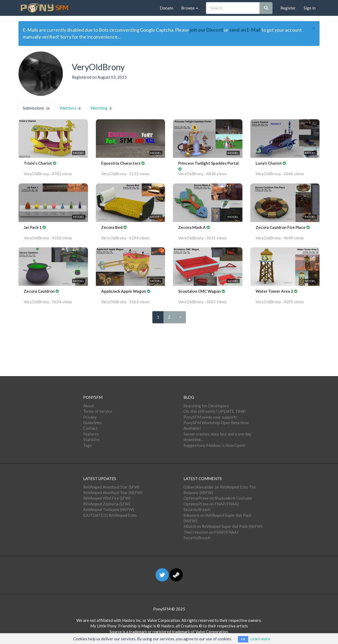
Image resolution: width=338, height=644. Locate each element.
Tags (87, 445)
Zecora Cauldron (40, 291)
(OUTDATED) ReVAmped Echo (110, 515)
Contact (90, 428)
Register (288, 8)
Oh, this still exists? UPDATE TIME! (215, 411)
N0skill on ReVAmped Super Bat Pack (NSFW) (223, 526)
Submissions (37, 108)
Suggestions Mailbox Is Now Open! (214, 445)
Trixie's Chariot (38, 163)
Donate (166, 8)
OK (243, 639)
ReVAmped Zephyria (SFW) (107, 504)
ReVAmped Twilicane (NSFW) (109, 509)
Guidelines (92, 423)
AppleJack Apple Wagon (124, 291)
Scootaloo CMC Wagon (200, 291)
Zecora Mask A (192, 227)
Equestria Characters (121, 163)
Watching (102, 108)
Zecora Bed (112, 227)
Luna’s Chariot (269, 163)
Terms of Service (98, 411)
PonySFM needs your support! (210, 417)
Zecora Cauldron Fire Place (281, 227)
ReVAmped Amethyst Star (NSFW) (113, 493)
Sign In (310, 8)
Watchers (71, 108)
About (89, 406)
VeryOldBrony (36, 174)
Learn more (260, 639)
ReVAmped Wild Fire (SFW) (107, 498)
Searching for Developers (206, 406)
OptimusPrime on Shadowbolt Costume (218, 498)
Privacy (90, 417)
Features (91, 434)
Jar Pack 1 (33, 227)
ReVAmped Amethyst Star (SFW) (111, 487)
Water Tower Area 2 (275, 291)
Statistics (91, 439)
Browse (190, 8)
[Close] (314, 28)
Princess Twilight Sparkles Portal (208, 163)
